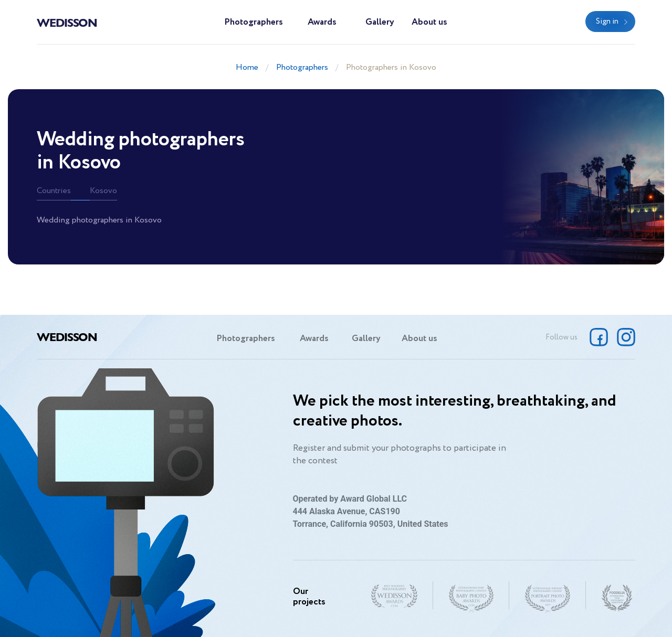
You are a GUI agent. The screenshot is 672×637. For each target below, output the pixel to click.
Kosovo (103, 191)
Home (247, 67)
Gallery (380, 22)
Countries (54, 191)
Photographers (254, 22)
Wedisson (67, 22)
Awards (322, 22)
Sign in (607, 22)
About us (429, 22)
